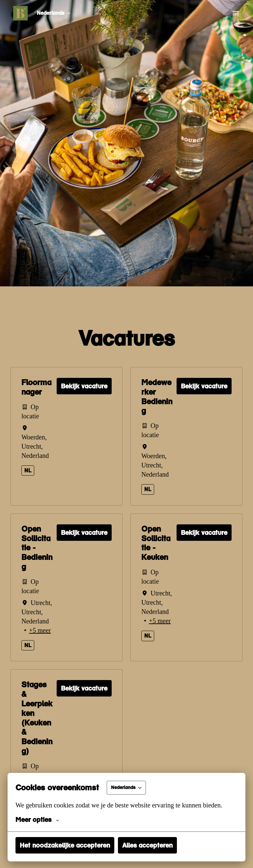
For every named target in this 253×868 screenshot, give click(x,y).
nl (28, 471)
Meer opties (37, 820)
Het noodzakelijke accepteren (65, 845)
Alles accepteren (147, 845)
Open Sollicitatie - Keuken (156, 543)
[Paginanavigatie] (236, 13)
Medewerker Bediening (157, 397)
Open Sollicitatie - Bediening (37, 548)
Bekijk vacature (84, 386)
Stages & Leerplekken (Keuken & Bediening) (37, 736)
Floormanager (36, 387)
